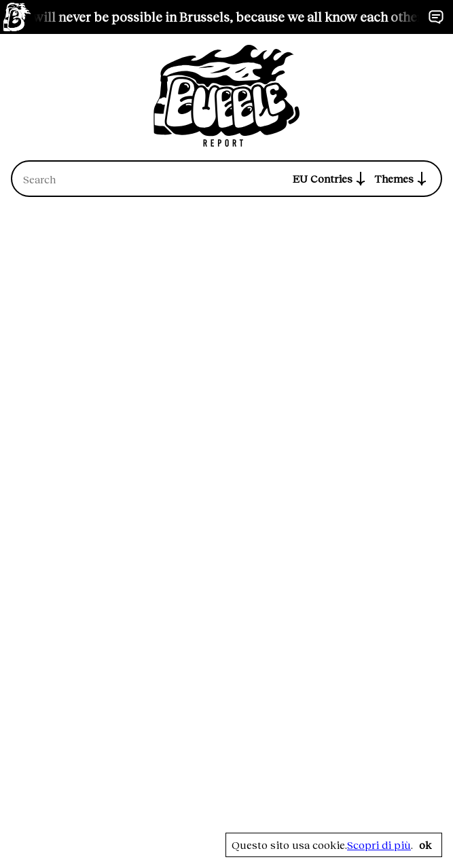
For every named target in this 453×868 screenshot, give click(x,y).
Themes (402, 179)
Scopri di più (379, 845)
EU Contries (331, 179)
